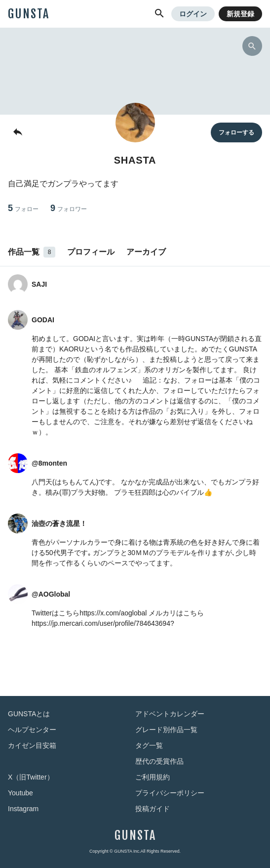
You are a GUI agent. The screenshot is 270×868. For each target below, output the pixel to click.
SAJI (39, 284)
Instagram (23, 809)
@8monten (49, 463)
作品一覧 (32, 252)
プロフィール (91, 252)
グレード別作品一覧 (166, 730)
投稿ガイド (153, 809)
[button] (159, 14)
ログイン (193, 14)
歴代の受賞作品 (159, 761)
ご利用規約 (153, 777)
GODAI (43, 320)
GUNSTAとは (29, 714)
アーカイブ (146, 252)
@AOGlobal (51, 594)
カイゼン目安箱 (32, 745)
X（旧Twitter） (31, 777)
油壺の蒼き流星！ (59, 523)
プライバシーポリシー (170, 793)
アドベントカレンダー (170, 714)
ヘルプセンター (32, 730)
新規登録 (240, 14)
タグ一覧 (149, 745)
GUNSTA (29, 14)
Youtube (20, 793)
